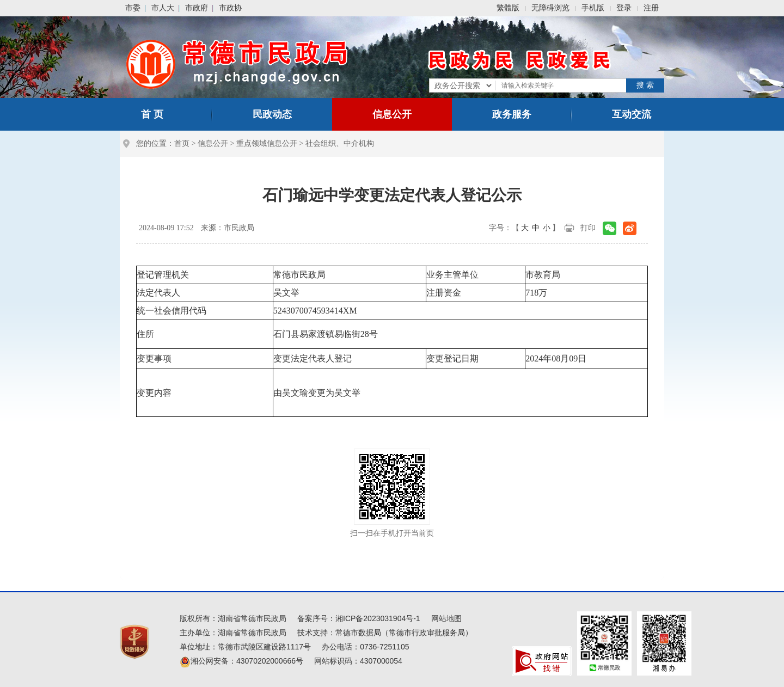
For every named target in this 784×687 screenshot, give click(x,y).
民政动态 (272, 114)
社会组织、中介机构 (340, 143)
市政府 (197, 8)
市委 (133, 8)
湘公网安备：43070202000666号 (241, 661)
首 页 (152, 114)
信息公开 (392, 114)
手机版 (593, 8)
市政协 (230, 8)
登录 (624, 8)
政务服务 (512, 114)
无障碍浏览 (550, 8)
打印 (588, 228)
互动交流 (632, 114)
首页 (182, 143)
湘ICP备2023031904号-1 (378, 618)
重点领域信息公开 (267, 143)
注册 (651, 8)
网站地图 (446, 618)
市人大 (163, 8)
